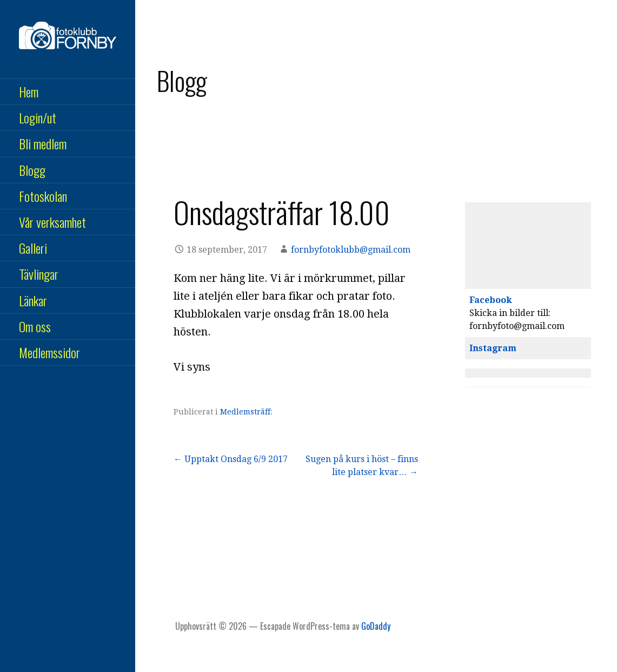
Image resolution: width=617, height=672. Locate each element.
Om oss (35, 326)
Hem (29, 91)
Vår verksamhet (52, 222)
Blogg (32, 170)
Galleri (33, 248)
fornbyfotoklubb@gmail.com (351, 250)
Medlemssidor (49, 352)
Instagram (493, 348)
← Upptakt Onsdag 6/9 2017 (231, 459)
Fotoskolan (43, 196)
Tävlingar (39, 274)
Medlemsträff (245, 412)
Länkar (33, 300)
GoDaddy (376, 626)
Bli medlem (43, 143)
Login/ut (38, 117)
